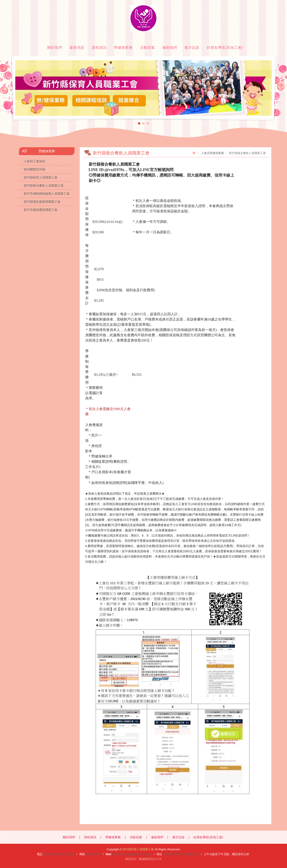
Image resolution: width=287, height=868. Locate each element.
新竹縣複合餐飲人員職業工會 (44, 185)
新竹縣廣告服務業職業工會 (42, 202)
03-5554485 (94, 854)
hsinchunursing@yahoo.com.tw (132, 854)
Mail (108, 854)
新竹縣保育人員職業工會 (143, 18)
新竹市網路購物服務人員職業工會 (47, 194)
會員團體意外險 (35, 169)
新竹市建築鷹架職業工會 (41, 210)
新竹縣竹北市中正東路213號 (181, 854)
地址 (159, 854)
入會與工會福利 (35, 161)
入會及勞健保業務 (213, 153)
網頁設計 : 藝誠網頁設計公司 (144, 859)
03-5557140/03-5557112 (59, 854)
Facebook (264, 3)
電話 (40, 854)
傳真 (82, 854)
